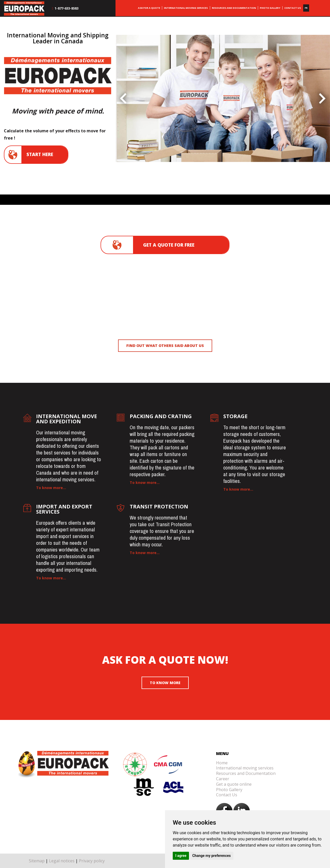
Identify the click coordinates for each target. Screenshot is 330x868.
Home (222, 763)
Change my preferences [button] (212, 856)
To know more (165, 683)
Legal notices (62, 861)
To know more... (51, 488)
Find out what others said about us (165, 346)
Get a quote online (234, 784)
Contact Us (227, 795)
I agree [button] (181, 856)
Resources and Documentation (246, 773)
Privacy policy (92, 861)
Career (223, 779)
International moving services (245, 768)
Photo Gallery (229, 790)
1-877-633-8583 (65, 8)
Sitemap (37, 861)
